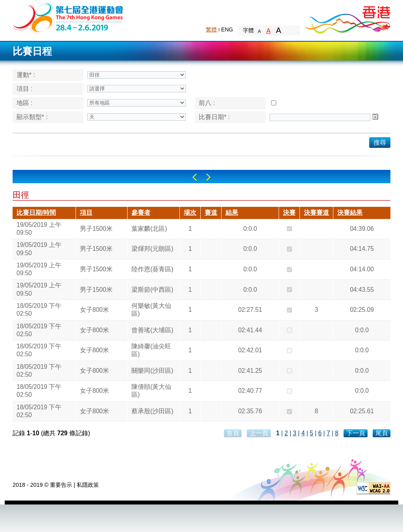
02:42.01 (250, 350)
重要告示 (61, 485)
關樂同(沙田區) (152, 371)
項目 (86, 213)
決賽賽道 (316, 213)
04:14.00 (362, 269)
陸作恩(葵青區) (152, 269)
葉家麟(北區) (149, 229)
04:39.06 (362, 229)
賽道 (211, 213)
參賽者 (141, 213)
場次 (190, 213)
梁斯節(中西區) (152, 290)
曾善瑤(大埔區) (152, 330)
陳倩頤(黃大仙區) (151, 391)
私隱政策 (88, 485)
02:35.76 (250, 411)
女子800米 (94, 310)
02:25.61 (362, 411)
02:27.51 (250, 310)
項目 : (25, 89)
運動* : (26, 75)
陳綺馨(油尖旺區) (151, 350)
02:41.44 (250, 330)
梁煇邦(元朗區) (152, 249)
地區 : (25, 103)
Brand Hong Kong (347, 18)
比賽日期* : (214, 117)
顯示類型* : (32, 117)
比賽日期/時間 (36, 213)
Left (195, 177)
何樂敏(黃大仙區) (151, 310)
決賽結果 (350, 213)
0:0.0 (250, 229)
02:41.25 (250, 371)
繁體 (211, 29)
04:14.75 (362, 249)
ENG (227, 29)
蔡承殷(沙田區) (152, 411)
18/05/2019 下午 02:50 (39, 310)
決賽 (289, 213)
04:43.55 (362, 290)
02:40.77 (250, 391)
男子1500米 (96, 229)
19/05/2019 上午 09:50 (39, 229)
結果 (232, 213)
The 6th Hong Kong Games (68, 17)
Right (208, 177)
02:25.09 (362, 310)
